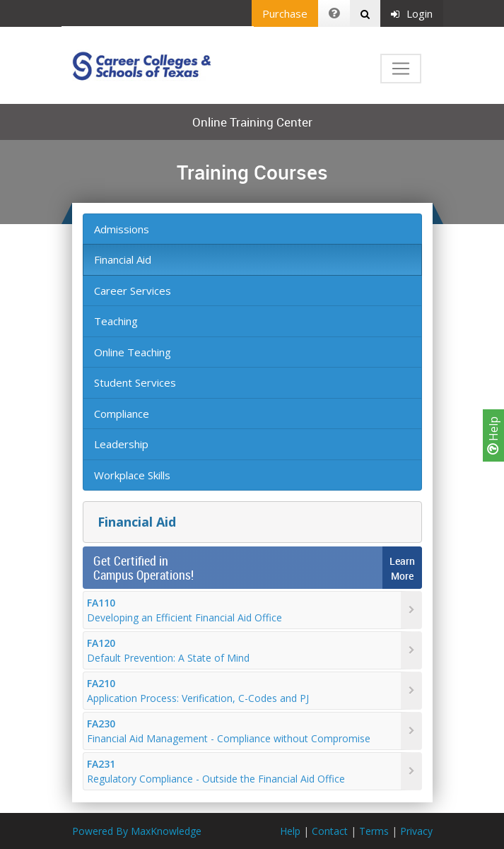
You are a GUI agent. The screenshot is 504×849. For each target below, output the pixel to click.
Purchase (285, 13)
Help (493, 435)
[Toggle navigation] (401, 69)
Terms (374, 831)
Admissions (122, 229)
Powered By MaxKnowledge (137, 831)
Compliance (122, 414)
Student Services (135, 382)
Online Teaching (133, 352)
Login (412, 13)
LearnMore (402, 568)
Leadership (121, 444)
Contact (330, 831)
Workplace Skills (132, 475)
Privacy (416, 831)
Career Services (133, 291)
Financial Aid (123, 259)
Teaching (116, 321)
